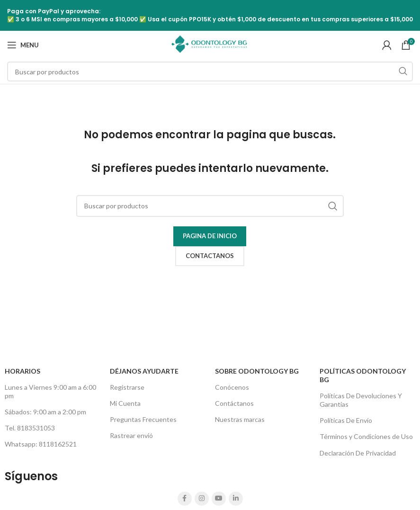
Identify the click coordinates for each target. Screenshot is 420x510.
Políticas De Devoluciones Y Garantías (361, 400)
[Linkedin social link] (236, 499)
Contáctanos (234, 403)
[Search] (210, 72)
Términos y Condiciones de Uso (366, 436)
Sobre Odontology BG (257, 371)
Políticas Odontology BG (363, 375)
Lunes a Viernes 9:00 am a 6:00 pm (50, 391)
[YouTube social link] (219, 499)
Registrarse (127, 387)
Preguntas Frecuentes (143, 419)
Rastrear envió (131, 435)
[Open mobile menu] (23, 45)
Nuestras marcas (240, 419)
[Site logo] (210, 44)
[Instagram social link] (202, 499)
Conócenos (232, 387)
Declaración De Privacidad (358, 453)
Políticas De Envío (346, 420)
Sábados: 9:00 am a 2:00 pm (45, 412)
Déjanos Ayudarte (144, 371)
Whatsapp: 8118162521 (41, 444)
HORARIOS (22, 371)
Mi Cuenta (125, 403)
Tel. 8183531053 (30, 428)
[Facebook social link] (185, 499)
